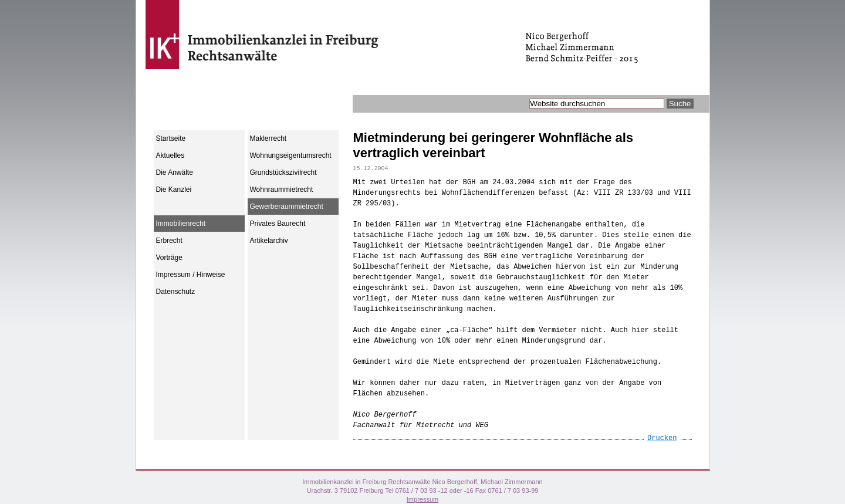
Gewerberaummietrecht (287, 207)
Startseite (171, 138)
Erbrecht (169, 241)
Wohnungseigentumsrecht (291, 155)
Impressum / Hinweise (191, 275)
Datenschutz (176, 292)
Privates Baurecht (278, 224)
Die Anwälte (175, 172)
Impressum (422, 499)
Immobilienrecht (181, 224)
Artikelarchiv (269, 241)
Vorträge (169, 258)
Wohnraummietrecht (282, 190)
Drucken (662, 438)
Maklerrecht (268, 138)
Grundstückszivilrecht (283, 172)
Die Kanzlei (174, 190)
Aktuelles (170, 155)
